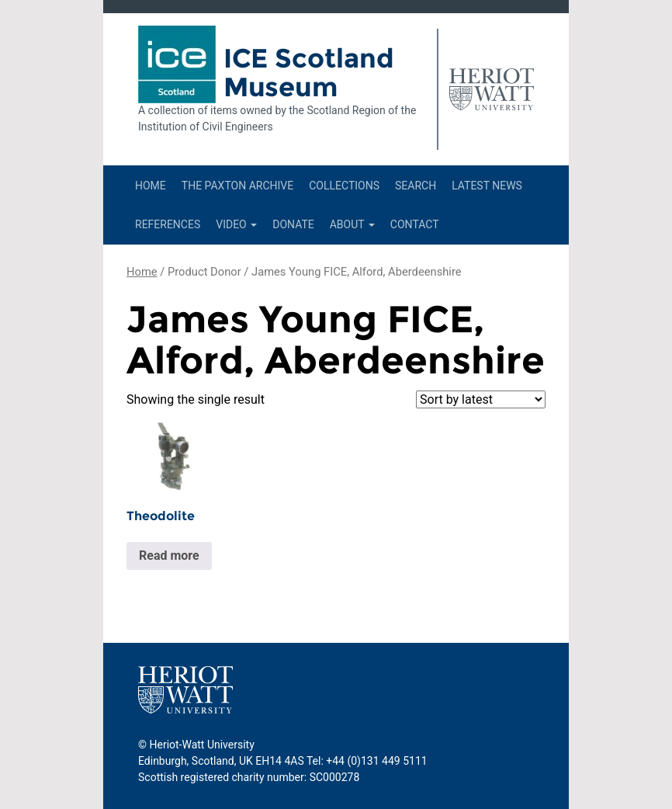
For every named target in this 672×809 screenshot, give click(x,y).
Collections (344, 186)
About (352, 224)
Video (236, 224)
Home (151, 186)
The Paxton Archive (237, 186)
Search (416, 186)
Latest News (487, 186)
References (168, 224)
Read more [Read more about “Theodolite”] (169, 556)
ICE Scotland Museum (309, 73)
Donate (293, 224)
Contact (415, 224)
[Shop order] (481, 399)
